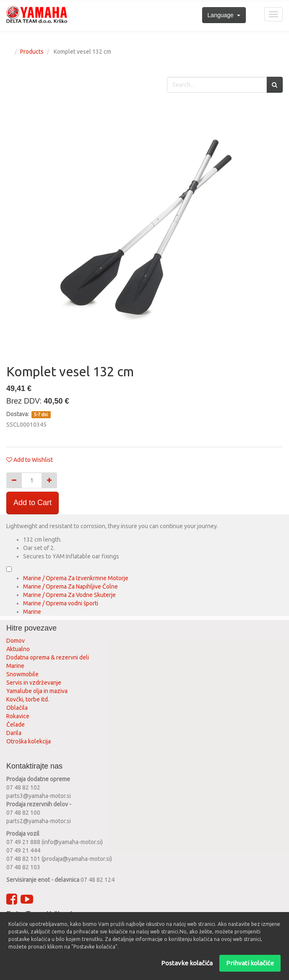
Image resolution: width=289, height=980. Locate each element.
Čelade (16, 725)
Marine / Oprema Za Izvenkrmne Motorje (76, 578)
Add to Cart (33, 503)
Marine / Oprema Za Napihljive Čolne (70, 586)
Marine (32, 612)
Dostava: (18, 414)
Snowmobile (22, 674)
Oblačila (17, 708)
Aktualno (18, 649)
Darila (14, 733)
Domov (16, 641)
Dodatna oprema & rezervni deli (48, 657)
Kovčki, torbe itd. (28, 699)
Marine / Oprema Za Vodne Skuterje (69, 595)
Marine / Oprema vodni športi (61, 603)
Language (224, 15)
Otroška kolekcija (29, 741)
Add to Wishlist (33, 460)
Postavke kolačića (187, 963)
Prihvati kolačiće (250, 963)
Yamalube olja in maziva (37, 691)
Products (32, 52)
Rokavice (18, 716)
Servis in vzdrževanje (34, 683)
